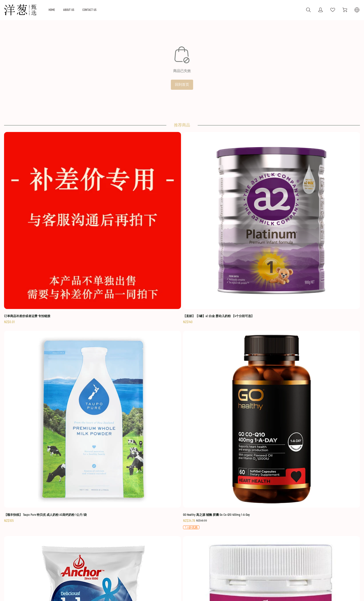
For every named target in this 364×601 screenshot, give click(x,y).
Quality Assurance (159, 551)
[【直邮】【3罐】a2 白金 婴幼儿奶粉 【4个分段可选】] (141, 203)
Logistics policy (157, 536)
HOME (79, 10)
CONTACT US (120, 10)
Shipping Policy (307, 536)
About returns (156, 543)
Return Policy (306, 543)
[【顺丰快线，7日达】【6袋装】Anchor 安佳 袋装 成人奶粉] (58, 321)
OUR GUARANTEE (159, 528)
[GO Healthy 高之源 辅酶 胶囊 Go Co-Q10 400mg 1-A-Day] (306, 206)
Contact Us (304, 565)
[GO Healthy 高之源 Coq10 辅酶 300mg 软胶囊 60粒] (306, 324)
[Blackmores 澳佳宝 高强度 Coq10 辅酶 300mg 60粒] (58, 442)
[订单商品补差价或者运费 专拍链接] (58, 200)
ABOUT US (97, 10)
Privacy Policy (306, 558)
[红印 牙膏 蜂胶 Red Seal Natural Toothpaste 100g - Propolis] (223, 442)
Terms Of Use (306, 528)
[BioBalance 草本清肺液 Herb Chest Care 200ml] (223, 321)
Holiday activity (94, 536)
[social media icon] (22, 543)
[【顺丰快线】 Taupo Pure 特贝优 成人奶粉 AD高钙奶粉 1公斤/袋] (223, 203)
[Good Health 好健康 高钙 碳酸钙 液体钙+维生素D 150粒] (141, 324)
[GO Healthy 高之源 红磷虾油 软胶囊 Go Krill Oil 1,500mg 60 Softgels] (141, 442)
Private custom (93, 543)
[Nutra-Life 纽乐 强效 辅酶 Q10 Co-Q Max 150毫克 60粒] (306, 442)
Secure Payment (308, 551)
